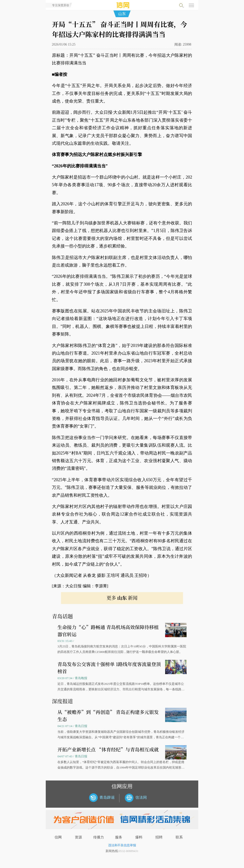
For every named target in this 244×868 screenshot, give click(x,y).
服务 (119, 837)
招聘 (159, 837)
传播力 (99, 837)
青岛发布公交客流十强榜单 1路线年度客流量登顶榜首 (109, 668)
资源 (78, 837)
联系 (179, 837)
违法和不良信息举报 (122, 845)
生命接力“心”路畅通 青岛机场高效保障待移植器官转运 (108, 631)
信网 (58, 837)
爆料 (139, 837)
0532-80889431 (129, 851)
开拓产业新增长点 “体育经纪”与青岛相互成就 (108, 749)
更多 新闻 (122, 598)
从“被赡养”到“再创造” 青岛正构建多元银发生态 (108, 716)
